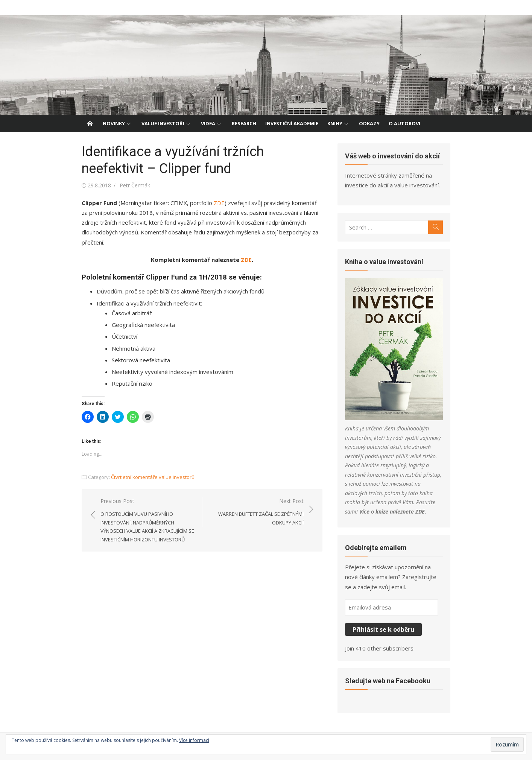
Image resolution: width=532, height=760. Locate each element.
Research (244, 123)
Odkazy (369, 123)
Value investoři (163, 123)
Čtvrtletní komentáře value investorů (153, 477)
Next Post (257, 512)
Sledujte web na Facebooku (388, 681)
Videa (208, 123)
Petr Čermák (135, 185)
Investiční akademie (292, 123)
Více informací (194, 740)
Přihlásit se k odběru (383, 629)
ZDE (219, 203)
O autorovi (404, 123)
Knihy (335, 123)
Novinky (114, 123)
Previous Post (147, 521)
